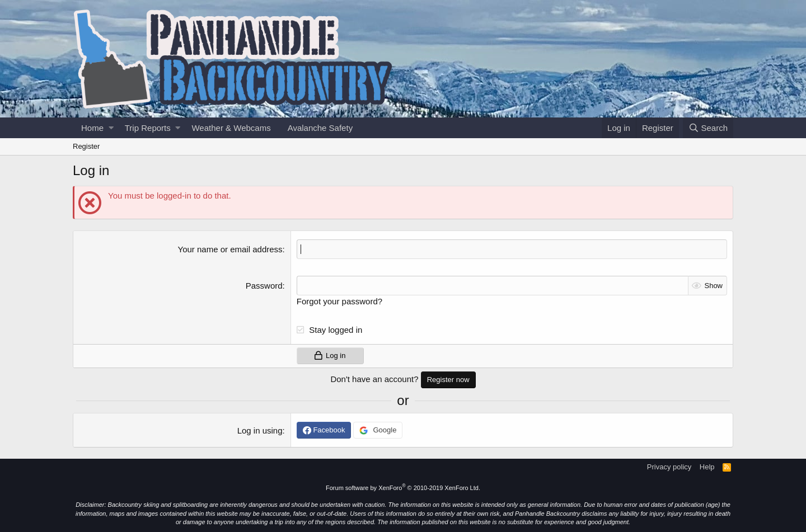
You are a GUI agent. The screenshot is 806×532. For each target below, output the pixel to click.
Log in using (260, 430)
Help (707, 467)
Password (264, 286)
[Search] (708, 128)
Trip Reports (148, 128)
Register (86, 146)
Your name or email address (230, 249)
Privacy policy (669, 467)
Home (92, 128)
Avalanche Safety (320, 128)
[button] (111, 128)
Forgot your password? (339, 301)
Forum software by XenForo (403, 488)
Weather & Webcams (231, 128)
